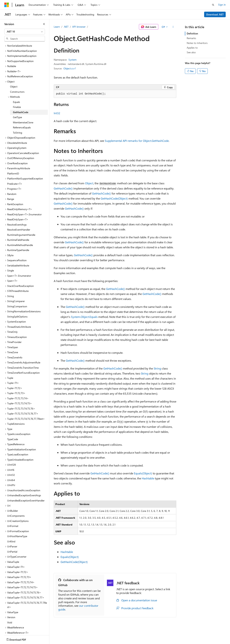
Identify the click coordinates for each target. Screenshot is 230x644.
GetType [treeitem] (17, 105)
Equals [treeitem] (16, 90)
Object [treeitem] (14, 74)
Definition (192, 33)
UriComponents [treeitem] (16, 503)
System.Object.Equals (84, 317)
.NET (66, 27)
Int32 (57, 113)
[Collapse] (44, 24)
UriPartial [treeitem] (12, 539)
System (73, 60)
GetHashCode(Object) (114, 198)
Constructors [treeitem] (17, 79)
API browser (79, 27)
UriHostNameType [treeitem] (17, 524)
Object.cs (69, 68)
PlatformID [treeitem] (13, 161)
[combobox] (25, 32)
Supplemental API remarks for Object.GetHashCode (137, 141)
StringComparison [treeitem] (17, 294)
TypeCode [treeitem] (13, 427)
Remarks (191, 38)
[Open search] (213, 5)
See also (191, 52)
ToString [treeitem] (18, 120)
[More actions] (173, 27)
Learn (57, 27)
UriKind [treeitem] (11, 529)
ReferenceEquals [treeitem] (22, 115)
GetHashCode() (63, 188)
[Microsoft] (7, 5)
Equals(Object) (143, 473)
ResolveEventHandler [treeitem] (19, 217)
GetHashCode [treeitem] (21, 100)
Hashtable (148, 478)
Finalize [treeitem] (17, 95)
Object (89, 183)
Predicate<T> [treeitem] (15, 171)
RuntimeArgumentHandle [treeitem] (21, 222)
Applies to (192, 48)
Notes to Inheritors (197, 43)
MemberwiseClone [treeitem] (23, 110)
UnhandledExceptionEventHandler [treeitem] (26, 488)
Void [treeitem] (10, 610)
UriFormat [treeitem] (13, 514)
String (157, 368)
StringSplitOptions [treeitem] (17, 304)
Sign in (222, 5)
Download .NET (215, 14)
